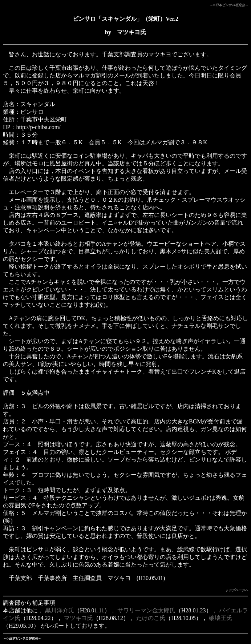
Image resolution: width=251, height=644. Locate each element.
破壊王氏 (220, 618)
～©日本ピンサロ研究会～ (229, 5)
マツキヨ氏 (78, 618)
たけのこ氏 (151, 618)
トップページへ (237, 590)
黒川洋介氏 (60, 610)
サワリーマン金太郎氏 (146, 610)
